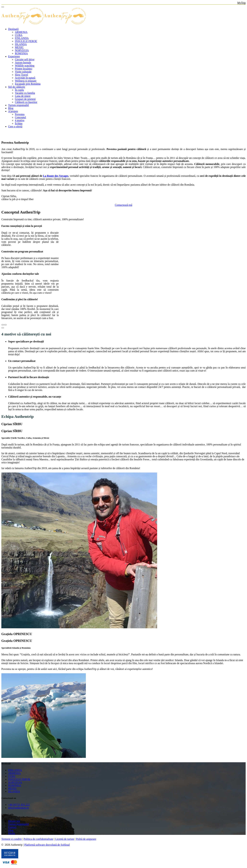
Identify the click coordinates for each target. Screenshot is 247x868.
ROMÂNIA (21, 53)
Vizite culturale (23, 72)
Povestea (20, 114)
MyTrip (242, 3)
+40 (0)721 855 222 (19, 805)
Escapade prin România (28, 84)
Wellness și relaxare (26, 81)
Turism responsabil (18, 105)
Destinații (13, 29)
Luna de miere (23, 96)
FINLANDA (22, 38)
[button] (3, 328)
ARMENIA (21, 32)
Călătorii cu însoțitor (26, 102)
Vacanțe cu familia (25, 93)
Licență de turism (65, 839)
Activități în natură (25, 78)
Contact (12, 827)
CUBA (19, 35)
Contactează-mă (123, 205)
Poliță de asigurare (86, 839)
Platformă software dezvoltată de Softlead (47, 845)
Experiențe (14, 56)
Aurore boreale (23, 63)
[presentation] (3, 325)
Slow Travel (21, 75)
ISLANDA (21, 44)
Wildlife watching (25, 66)
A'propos (13, 111)
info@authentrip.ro (18, 808)
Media (12, 833)
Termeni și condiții (12, 839)
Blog (11, 108)
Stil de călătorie (17, 87)
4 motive (20, 120)
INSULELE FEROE (26, 41)
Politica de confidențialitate (39, 839)
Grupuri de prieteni (25, 99)
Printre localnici (24, 69)
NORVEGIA (22, 50)
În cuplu (19, 90)
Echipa (19, 123)
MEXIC (19, 47)
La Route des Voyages (56, 176)
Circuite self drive (25, 59)
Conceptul (20, 117)
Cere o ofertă (15, 126)
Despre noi (14, 821)
